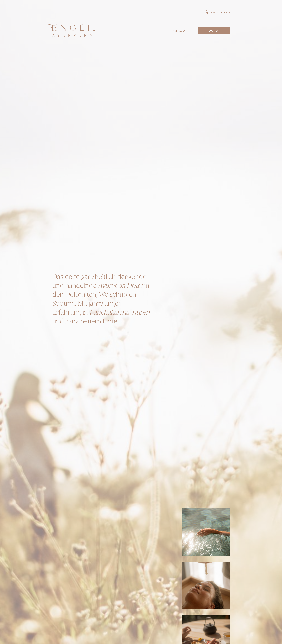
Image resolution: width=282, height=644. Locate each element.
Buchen (214, 31)
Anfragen (179, 31)
